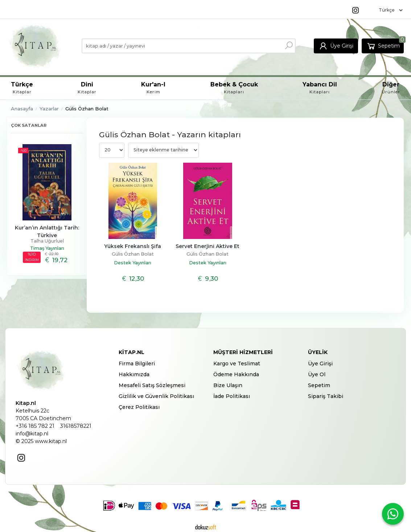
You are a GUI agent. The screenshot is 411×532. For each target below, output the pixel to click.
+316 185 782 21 (35, 426)
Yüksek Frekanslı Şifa (133, 246)
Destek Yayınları (133, 263)
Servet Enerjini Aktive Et (207, 246)
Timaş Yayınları (47, 248)
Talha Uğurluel (47, 241)
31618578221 (76, 426)
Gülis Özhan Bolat (133, 254)
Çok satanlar (29, 125)
